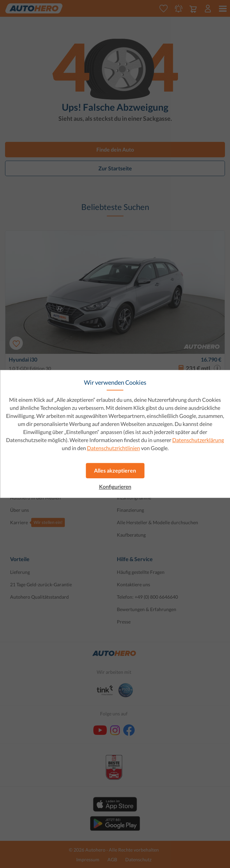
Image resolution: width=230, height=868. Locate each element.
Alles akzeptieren (115, 470)
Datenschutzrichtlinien (113, 448)
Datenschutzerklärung (198, 440)
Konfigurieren (115, 487)
